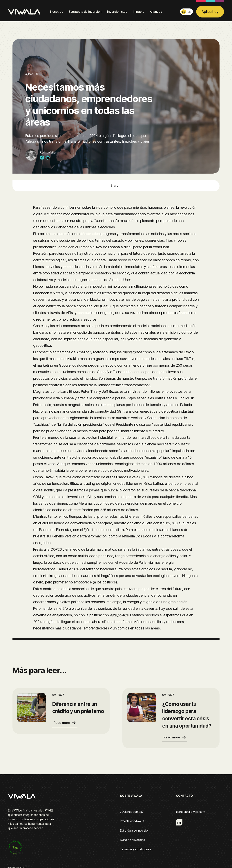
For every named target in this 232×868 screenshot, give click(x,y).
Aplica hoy (210, 12)
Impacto (139, 12)
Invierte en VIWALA (132, 821)
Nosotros (57, 12)
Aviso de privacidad (133, 840)
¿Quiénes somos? (132, 812)
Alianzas (156, 12)
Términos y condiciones (136, 849)
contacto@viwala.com (191, 812)
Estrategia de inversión (85, 12)
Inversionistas (117, 12)
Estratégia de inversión (135, 831)
